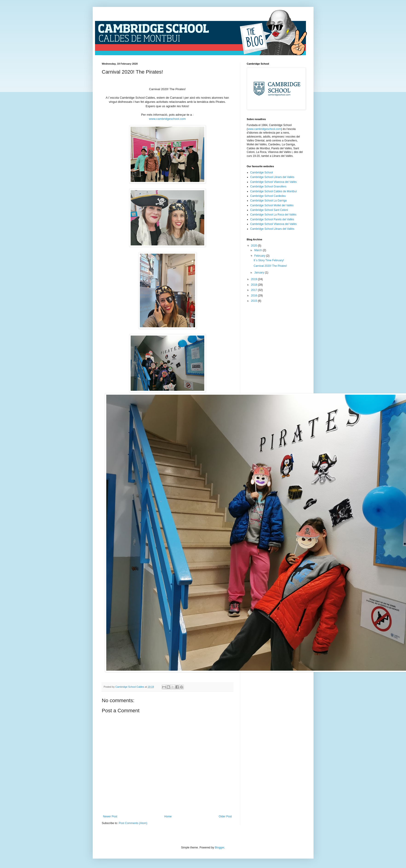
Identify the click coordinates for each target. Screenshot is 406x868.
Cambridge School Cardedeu (268, 196)
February (260, 256)
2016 (254, 296)
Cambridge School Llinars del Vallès (272, 177)
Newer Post (110, 816)
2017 (254, 290)
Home (168, 816)
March (258, 250)
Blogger (220, 848)
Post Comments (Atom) (133, 823)
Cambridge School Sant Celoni (269, 210)
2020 (254, 246)
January (259, 273)
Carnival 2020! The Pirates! (270, 266)
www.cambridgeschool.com (167, 119)
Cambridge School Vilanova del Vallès (274, 182)
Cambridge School (262, 172)
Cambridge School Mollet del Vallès (272, 205)
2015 (254, 301)
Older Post (225, 816)
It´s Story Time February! (269, 260)
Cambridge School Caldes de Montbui (274, 191)
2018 (254, 285)
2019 (254, 279)
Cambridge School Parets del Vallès (272, 219)
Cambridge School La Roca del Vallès (273, 215)
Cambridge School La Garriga (269, 201)
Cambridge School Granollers (268, 187)
